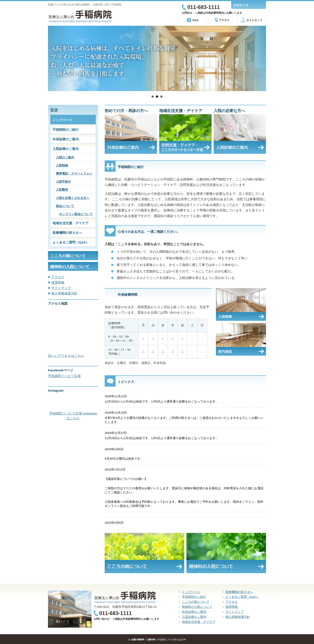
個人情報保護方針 (64, 293)
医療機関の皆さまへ (67, 233)
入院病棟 (62, 166)
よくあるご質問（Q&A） (71, 242)
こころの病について (68, 256)
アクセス (58, 277)
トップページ (62, 120)
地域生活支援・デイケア (71, 223)
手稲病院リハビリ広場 (64, 376)
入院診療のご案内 (66, 149)
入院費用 (62, 190)
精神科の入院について (70, 267)
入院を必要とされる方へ (73, 198)
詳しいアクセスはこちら (66, 356)
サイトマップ (61, 288)
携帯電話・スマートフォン (74, 174)
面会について (65, 206)
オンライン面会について (76, 214)
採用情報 (58, 282)
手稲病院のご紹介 (66, 130)
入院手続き (63, 182)
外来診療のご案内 (66, 139)
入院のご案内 (65, 157)
